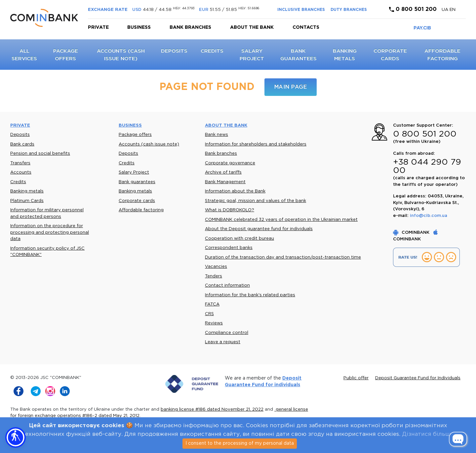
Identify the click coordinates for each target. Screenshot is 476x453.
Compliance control (227, 333)
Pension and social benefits (40, 154)
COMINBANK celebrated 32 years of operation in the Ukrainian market (281, 220)
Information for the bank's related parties (250, 295)
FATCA (212, 304)
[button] (16, 437)
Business (139, 27)
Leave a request (223, 342)
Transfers (20, 163)
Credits (212, 51)
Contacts (306, 27)
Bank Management (225, 182)
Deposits (174, 51)
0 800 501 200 (413, 9)
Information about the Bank (235, 191)
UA (446, 10)
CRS (209, 314)
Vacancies (216, 267)
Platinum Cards (27, 201)
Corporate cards (137, 201)
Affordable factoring (141, 210)
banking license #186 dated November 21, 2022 (212, 410)
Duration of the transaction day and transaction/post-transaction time (283, 257)
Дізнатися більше (428, 434)
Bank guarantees (137, 182)
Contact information (227, 286)
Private (98, 27)
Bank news (217, 135)
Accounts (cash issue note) (149, 144)
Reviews (214, 323)
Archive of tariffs (223, 172)
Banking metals (27, 191)
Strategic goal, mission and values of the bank (256, 201)
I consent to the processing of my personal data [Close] (240, 443)
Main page (291, 87)
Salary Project (134, 172)
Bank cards (22, 144)
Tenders (214, 276)
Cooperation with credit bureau (239, 239)
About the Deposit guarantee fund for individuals (259, 229)
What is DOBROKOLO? (230, 210)
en (453, 10)
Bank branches (190, 27)
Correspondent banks (229, 248)
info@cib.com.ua (429, 216)
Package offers (135, 135)
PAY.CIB (422, 28)
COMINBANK (412, 233)
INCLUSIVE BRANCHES (301, 10)
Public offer (356, 378)
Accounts (21, 172)
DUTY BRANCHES (349, 10)
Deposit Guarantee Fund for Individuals (418, 378)
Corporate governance (230, 163)
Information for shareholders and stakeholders (256, 144)
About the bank (252, 27)
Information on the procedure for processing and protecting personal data (50, 232)
